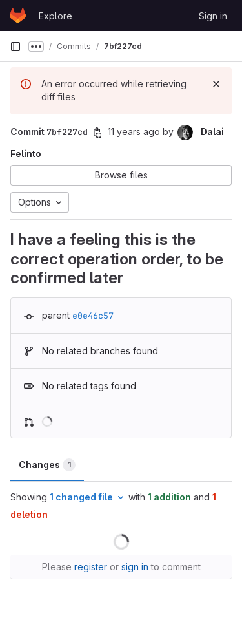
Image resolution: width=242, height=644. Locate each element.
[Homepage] (18, 16)
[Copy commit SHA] (97, 133)
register (91, 567)
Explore (55, 16)
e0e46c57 (93, 316)
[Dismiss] (216, 84)
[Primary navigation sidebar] (15, 47)
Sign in (213, 16)
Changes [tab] (47, 465)
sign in (135, 567)
